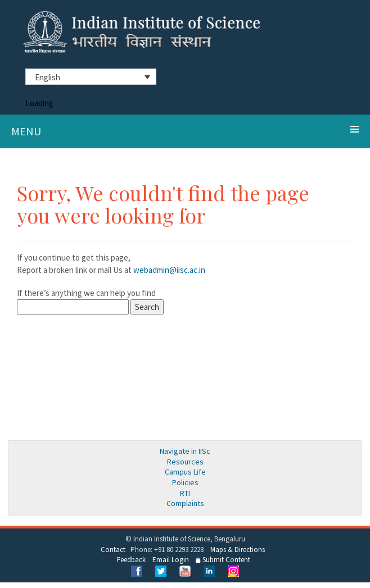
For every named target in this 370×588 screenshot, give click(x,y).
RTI (185, 493)
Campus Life (185, 472)
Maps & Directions (238, 550)
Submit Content (223, 560)
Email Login (171, 560)
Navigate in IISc (185, 451)
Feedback (131, 560)
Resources (185, 462)
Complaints (185, 503)
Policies (185, 482)
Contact (113, 550)
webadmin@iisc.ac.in (169, 270)
